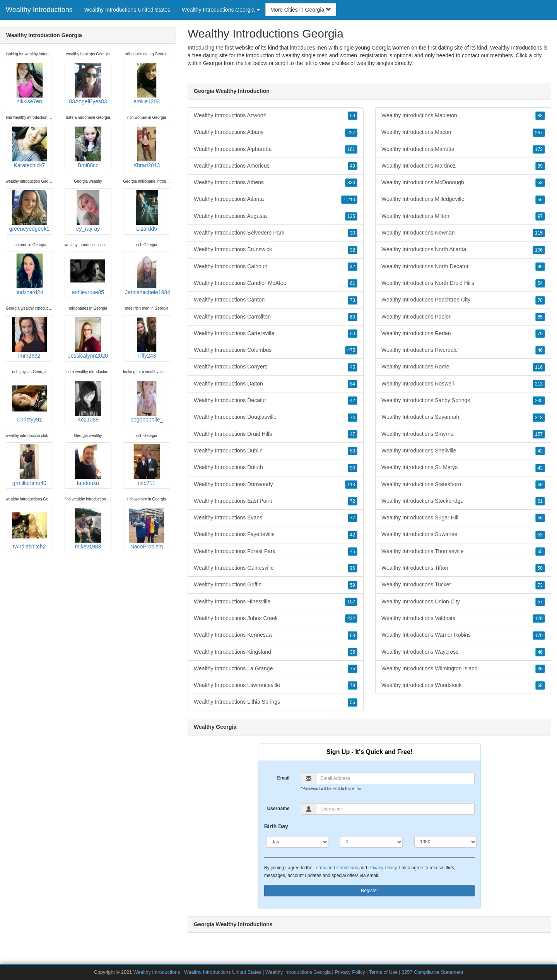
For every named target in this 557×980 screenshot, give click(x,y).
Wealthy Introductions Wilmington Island (463, 669)
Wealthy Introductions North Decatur (463, 267)
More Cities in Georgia (301, 10)
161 (351, 149)
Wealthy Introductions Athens (276, 183)
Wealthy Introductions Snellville (463, 451)
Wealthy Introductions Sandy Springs (463, 401)
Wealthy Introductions (39, 10)
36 (540, 669)
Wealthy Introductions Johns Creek (276, 618)
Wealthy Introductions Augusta (276, 216)
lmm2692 (29, 338)
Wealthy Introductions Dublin (276, 451)
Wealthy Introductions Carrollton (276, 317)
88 (540, 116)
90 (353, 468)
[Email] (395, 778)
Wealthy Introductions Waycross (463, 652)
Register (370, 891)
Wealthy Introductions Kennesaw (276, 635)
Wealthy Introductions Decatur (276, 401)
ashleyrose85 (88, 274)
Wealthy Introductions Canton (276, 300)
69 (540, 485)
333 (351, 183)
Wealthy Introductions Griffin (276, 585)
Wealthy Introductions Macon (463, 132)
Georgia (213, 63)
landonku (88, 465)
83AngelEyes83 (88, 84)
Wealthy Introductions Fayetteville (276, 535)
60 (353, 317)
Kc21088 (88, 402)
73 (353, 300)
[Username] (395, 809)
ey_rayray (88, 211)
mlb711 (147, 465)
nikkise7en (29, 84)
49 (353, 166)
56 (353, 702)
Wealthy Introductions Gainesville (276, 568)
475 (351, 350)
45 (353, 367)
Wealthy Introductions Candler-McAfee (276, 283)
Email (283, 778)
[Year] (446, 842)
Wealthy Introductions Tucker (463, 585)
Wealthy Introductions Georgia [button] (221, 10)
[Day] (371, 842)
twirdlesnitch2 (29, 529)
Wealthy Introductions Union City (463, 602)
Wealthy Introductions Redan (463, 334)
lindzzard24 (29, 274)
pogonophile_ (147, 402)
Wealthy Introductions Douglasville (276, 417)
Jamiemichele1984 (148, 274)
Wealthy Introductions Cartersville (276, 334)
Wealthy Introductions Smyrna (463, 434)
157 (539, 434)
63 (353, 636)
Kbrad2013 (147, 147)
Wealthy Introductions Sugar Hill (463, 518)
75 (353, 669)
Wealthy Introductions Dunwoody (276, 485)
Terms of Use (383, 972)
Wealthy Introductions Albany (276, 132)
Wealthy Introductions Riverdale (463, 350)
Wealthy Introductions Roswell (463, 384)
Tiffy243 (147, 338)
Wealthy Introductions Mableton (463, 116)
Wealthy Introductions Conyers (276, 367)
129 (539, 618)
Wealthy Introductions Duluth (276, 468)
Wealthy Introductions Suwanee (463, 535)
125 (351, 216)
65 (540, 317)
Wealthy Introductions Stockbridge (463, 501)
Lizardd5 (147, 211)
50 (353, 334)
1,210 (349, 200)
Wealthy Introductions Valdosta (463, 618)
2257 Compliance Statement (432, 972)
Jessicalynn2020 (88, 338)
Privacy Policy (382, 868)
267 (539, 133)
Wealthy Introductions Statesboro (463, 485)
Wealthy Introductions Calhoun (276, 267)
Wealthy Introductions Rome (463, 367)
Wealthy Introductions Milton (463, 216)
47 (353, 434)
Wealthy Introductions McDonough (463, 183)
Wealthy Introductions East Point (276, 501)
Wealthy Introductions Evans (276, 518)
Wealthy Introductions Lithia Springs (276, 702)
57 (540, 602)
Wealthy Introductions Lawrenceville (276, 685)
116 (539, 367)
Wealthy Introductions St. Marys (463, 468)
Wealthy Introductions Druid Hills (276, 434)
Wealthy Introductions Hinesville (276, 602)
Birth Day (276, 826)
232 (351, 618)
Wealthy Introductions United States (127, 10)
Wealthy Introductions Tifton (463, 568)
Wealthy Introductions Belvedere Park (276, 233)
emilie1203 (147, 84)
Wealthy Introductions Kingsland (276, 652)
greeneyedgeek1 (29, 211)
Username (278, 809)
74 (353, 418)
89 (540, 166)
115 (539, 233)
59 (353, 116)
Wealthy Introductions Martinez (463, 166)
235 (539, 401)
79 (353, 685)
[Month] (297, 842)
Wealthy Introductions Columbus (276, 350)
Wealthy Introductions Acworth (276, 116)
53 (353, 451)
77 (353, 518)
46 (540, 350)
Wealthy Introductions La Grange (276, 669)
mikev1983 (88, 529)
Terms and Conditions (336, 868)
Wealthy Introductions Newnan (463, 233)
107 (351, 602)
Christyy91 (29, 402)
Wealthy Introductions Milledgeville (463, 199)
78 (540, 300)
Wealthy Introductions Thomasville (463, 552)
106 (539, 250)
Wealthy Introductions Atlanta (276, 199)
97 (540, 216)
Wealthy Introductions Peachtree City (463, 300)
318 (539, 418)
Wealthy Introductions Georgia (298, 972)
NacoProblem (147, 529)
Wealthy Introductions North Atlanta (463, 250)
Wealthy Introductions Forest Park (276, 552)
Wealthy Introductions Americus (276, 166)
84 (353, 384)
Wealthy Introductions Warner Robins (463, 635)
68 (540, 685)
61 (353, 283)
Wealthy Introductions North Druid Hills (463, 283)
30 (353, 233)
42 (353, 267)
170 (539, 636)
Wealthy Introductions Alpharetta (276, 149)
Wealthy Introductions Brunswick (276, 250)
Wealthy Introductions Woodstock (463, 685)
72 (353, 501)
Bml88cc (88, 147)
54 (540, 283)
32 (353, 250)
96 (353, 568)
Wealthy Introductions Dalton (276, 384)
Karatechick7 (29, 147)
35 (353, 652)
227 (351, 133)
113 (351, 485)
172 (539, 149)
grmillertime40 (29, 465)
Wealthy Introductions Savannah (463, 417)
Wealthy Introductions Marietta (463, 149)
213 (539, 384)
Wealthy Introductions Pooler (463, 317)
